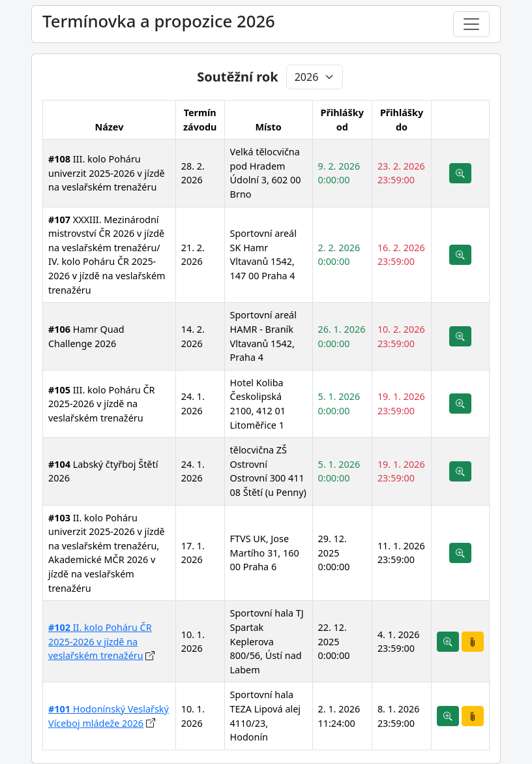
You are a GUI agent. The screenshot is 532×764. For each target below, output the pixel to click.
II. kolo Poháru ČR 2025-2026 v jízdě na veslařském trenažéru (100, 641)
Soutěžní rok (237, 77)
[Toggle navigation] (471, 24)
